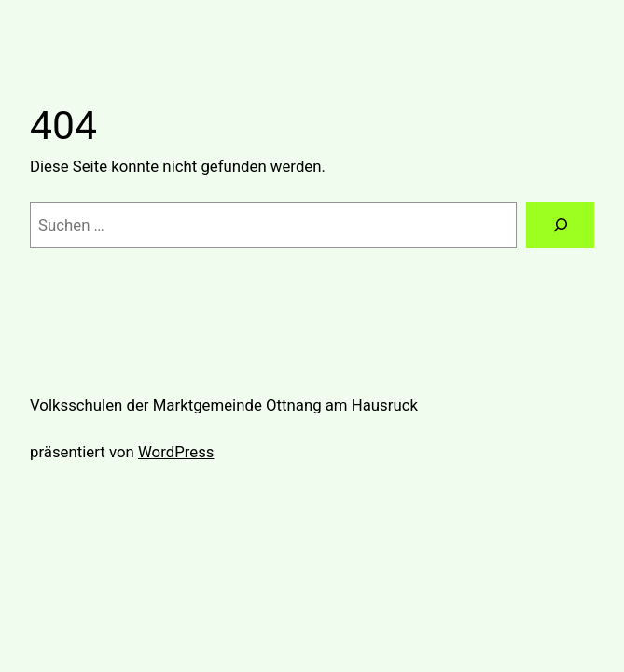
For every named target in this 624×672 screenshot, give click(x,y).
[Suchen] (560, 225)
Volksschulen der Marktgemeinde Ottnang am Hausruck (224, 405)
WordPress (176, 452)
